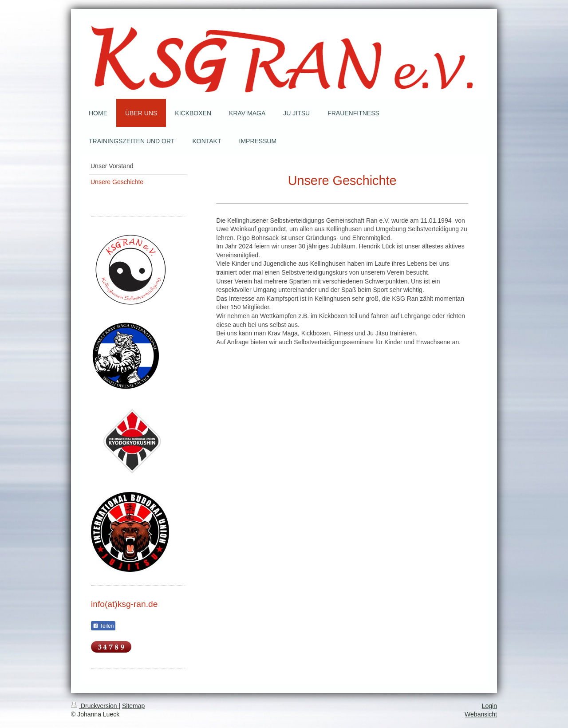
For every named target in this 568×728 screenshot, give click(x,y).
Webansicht (481, 714)
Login (489, 706)
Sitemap (133, 706)
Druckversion (95, 706)
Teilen (103, 626)
